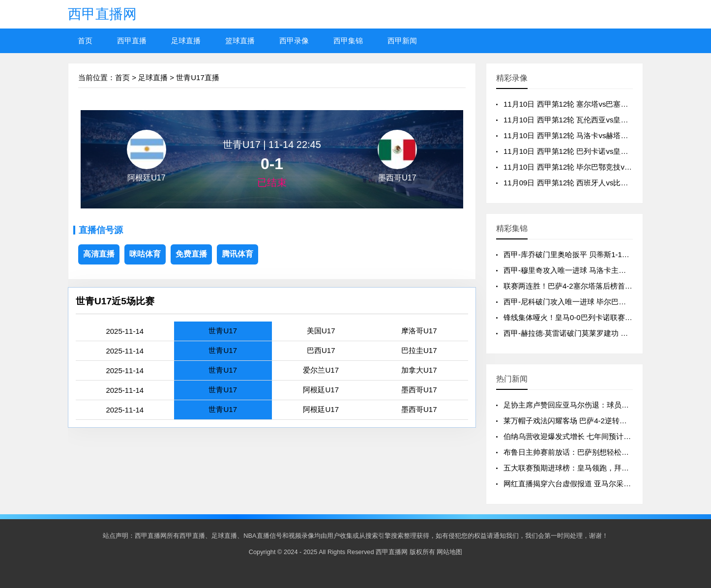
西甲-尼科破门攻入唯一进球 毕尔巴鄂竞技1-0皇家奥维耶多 (600, 302)
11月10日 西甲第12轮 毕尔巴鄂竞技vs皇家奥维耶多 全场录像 (604, 167)
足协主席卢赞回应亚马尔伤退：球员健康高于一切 (585, 405)
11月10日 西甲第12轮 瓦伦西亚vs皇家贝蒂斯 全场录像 (593, 120)
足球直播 (186, 41)
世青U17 (223, 331)
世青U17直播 (198, 77)
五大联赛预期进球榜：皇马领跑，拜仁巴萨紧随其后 (588, 468)
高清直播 (99, 254)
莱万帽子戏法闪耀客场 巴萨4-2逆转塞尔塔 (573, 421)
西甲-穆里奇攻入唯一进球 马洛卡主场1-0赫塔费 (581, 270)
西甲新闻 (402, 41)
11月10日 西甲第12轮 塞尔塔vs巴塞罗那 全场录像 (585, 104)
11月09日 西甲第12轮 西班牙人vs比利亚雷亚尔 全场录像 (596, 183)
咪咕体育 (145, 254)
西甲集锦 (348, 41)
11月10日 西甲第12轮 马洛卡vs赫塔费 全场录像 (582, 135)
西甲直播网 (102, 14)
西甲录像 (294, 41)
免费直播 (191, 254)
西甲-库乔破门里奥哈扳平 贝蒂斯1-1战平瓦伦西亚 (585, 254)
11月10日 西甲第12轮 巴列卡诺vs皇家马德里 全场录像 (593, 151)
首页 (85, 41)
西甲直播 (132, 41)
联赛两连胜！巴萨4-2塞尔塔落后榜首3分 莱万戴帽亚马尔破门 (604, 286)
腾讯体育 (237, 254)
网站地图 (449, 552)
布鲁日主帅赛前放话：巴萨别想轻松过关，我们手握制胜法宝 (603, 452)
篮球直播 (240, 41)
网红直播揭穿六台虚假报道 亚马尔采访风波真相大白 (589, 484)
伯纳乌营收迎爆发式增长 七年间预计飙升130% (580, 436)
